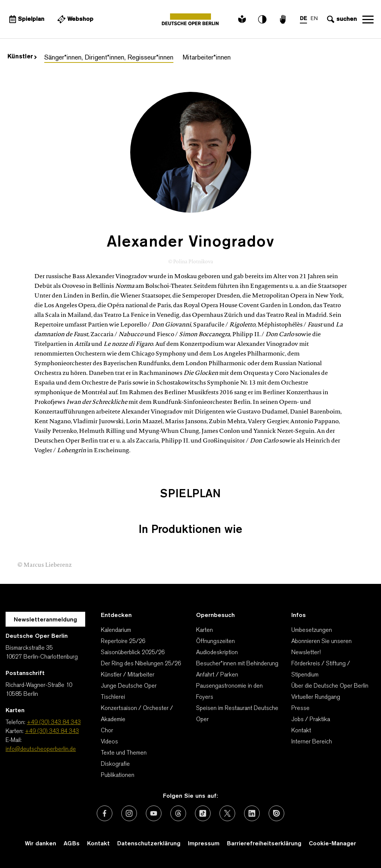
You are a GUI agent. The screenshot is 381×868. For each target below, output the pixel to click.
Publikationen (118, 775)
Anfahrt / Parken (217, 675)
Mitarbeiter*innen (207, 58)
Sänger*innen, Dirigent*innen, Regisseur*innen (109, 58)
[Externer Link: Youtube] (154, 813)
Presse (300, 708)
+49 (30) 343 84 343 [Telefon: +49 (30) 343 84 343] (54, 723)
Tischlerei (113, 697)
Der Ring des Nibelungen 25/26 (141, 664)
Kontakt (301, 731)
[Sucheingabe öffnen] (341, 19)
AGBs (72, 844)
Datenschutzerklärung (149, 844)
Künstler (22, 57)
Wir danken (41, 844)
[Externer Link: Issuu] (276, 813)
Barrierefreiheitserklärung (264, 844)
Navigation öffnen (368, 19)
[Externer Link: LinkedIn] (252, 813)
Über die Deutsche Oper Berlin (330, 686)
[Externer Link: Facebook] (105, 813)
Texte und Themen (124, 753)
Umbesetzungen (312, 630)
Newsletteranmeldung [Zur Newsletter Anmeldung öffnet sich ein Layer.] (45, 620)
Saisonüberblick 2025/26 (133, 653)
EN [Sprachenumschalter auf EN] (314, 19)
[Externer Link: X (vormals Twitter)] (227, 813)
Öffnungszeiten (215, 642)
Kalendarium (116, 630)
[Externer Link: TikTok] (203, 813)
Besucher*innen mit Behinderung (237, 664)
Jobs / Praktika (311, 720)
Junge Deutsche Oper (129, 686)
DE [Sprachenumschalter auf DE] (303, 19)
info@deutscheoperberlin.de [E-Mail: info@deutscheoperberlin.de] (41, 749)
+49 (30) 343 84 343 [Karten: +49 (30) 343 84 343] (52, 732)
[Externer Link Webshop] (74, 19)
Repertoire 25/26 (123, 642)
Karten (204, 630)
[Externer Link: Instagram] (129, 813)
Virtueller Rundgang (316, 697)
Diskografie (115, 764)
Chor (107, 731)
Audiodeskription (217, 653)
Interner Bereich (312, 742)
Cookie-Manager (332, 844)
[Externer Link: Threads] (178, 813)
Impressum (204, 844)
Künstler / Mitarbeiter (128, 675)
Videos (109, 742)
